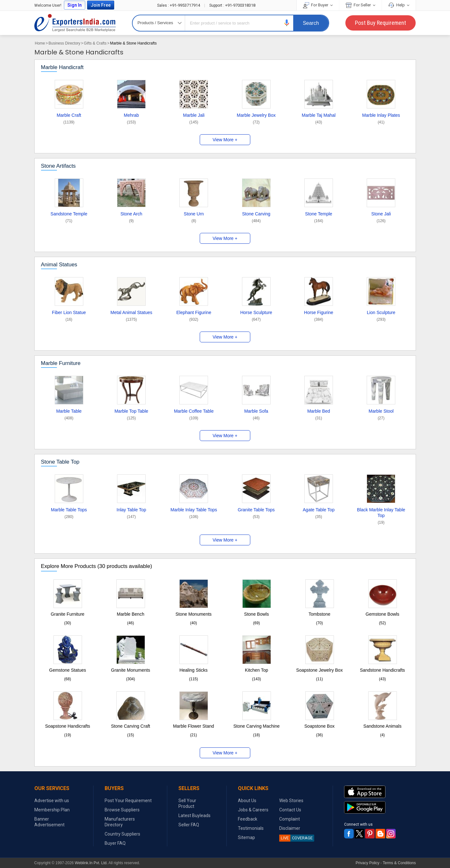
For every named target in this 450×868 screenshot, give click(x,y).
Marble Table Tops (69, 510)
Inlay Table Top (132, 510)
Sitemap (246, 837)
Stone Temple (318, 214)
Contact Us (290, 810)
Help (399, 5)
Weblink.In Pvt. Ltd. (91, 863)
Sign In (75, 5)
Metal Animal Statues (131, 312)
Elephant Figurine (194, 312)
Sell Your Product (187, 803)
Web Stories (291, 801)
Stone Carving (256, 214)
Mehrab (131, 115)
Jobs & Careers (253, 810)
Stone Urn (194, 214)
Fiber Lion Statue (69, 312)
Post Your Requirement (128, 801)
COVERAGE (296, 838)
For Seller (360, 5)
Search (311, 23)
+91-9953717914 (179, 5)
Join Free (101, 5)
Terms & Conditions (399, 863)
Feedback (248, 819)
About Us (247, 801)
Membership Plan (52, 810)
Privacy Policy (367, 863)
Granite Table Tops (256, 510)
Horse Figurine (319, 312)
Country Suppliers (122, 834)
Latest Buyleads (194, 815)
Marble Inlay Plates (381, 115)
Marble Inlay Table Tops (194, 510)
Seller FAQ (189, 825)
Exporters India (75, 23)
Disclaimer (290, 828)
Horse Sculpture (256, 312)
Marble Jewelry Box (256, 115)
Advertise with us (52, 801)
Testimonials (251, 828)
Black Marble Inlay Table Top (381, 513)
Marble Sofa (256, 411)
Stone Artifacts (59, 166)
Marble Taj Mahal (319, 115)
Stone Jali (381, 214)
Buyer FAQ (115, 843)
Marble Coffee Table (194, 411)
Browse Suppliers (122, 810)
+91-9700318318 (232, 5)
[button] (287, 23)
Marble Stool (381, 411)
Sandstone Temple (69, 214)
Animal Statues (59, 265)
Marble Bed (319, 411)
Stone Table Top (60, 462)
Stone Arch (132, 214)
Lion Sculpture (381, 312)
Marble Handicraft (62, 67)
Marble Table (69, 411)
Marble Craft (69, 115)
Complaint (290, 819)
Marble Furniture (61, 363)
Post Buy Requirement (381, 23)
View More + (225, 140)
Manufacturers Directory (120, 822)
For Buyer (318, 5)
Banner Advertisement (49, 822)
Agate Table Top (319, 510)
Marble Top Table (131, 411)
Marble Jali (194, 115)
